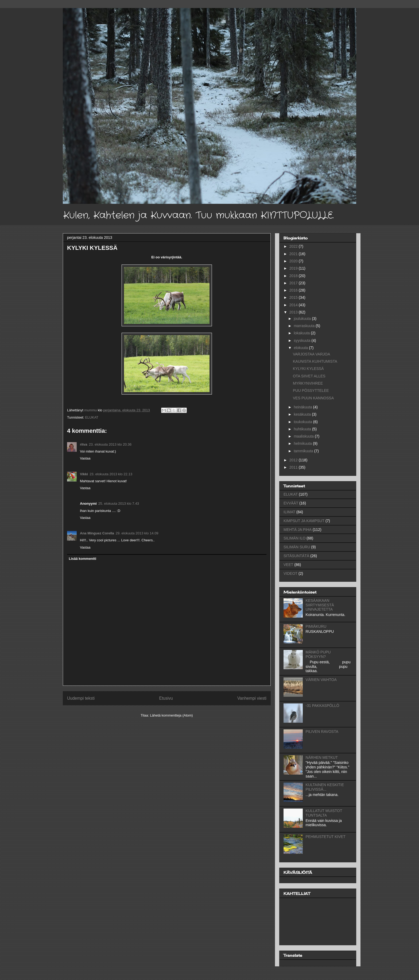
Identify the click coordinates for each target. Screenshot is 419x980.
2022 (294, 246)
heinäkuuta (303, 407)
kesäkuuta (303, 414)
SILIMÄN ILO (294, 538)
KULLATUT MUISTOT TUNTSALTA (324, 813)
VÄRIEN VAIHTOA (321, 680)
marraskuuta (305, 326)
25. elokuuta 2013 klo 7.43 (119, 504)
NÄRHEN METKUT (322, 757)
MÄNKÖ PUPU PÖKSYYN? (318, 654)
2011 (294, 467)
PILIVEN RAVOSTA (322, 732)
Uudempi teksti (81, 698)
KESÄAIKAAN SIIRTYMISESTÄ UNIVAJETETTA (320, 605)
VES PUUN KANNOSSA (313, 398)
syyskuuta (302, 340)
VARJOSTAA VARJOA (311, 354)
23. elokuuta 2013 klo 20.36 (110, 444)
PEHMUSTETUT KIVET (326, 837)
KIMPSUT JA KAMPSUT (304, 521)
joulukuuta (303, 319)
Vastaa (85, 458)
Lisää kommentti (83, 559)
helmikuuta (303, 443)
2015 (294, 297)
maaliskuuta (304, 436)
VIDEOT (290, 573)
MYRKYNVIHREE (308, 383)
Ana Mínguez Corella (97, 533)
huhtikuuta (303, 429)
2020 (294, 261)
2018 (294, 276)
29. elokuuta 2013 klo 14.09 (137, 533)
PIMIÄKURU (316, 626)
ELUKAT (92, 417)
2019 (294, 268)
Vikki (84, 474)
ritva (84, 444)
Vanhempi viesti (252, 698)
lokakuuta (302, 333)
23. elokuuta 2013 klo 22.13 (111, 474)
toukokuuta (303, 422)
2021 (294, 254)
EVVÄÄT (291, 503)
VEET (288, 565)
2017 (294, 283)
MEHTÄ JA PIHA (298, 530)
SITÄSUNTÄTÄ (296, 556)
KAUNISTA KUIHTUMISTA (315, 361)
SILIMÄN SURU (297, 547)
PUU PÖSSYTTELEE (311, 391)
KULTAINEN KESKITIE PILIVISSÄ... (325, 787)
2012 (294, 460)
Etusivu (166, 698)
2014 (294, 305)
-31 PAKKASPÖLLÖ (323, 706)
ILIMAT (289, 512)
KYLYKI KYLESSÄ (308, 369)
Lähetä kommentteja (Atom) (171, 715)
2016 (294, 290)
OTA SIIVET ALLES (309, 376)
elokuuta (301, 348)
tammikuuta (304, 451)
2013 (294, 312)
